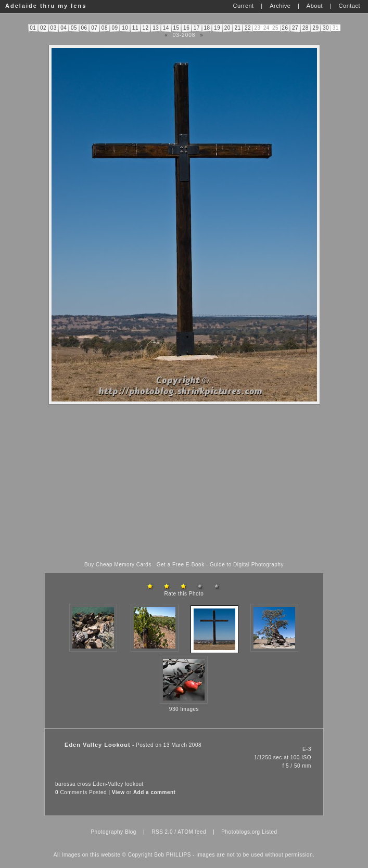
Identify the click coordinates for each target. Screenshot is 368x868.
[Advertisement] (184, 483)
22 (248, 28)
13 (156, 28)
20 (227, 28)
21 (237, 28)
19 (217, 28)
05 (74, 28)
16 (186, 28)
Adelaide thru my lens (46, 6)
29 (315, 28)
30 (326, 28)
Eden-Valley (108, 784)
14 (166, 28)
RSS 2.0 (162, 832)
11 (135, 28)
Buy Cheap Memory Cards (118, 565)
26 (285, 28)
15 (176, 28)
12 (145, 28)
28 (306, 28)
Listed (270, 832)
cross (84, 784)
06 (84, 28)
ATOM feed (192, 832)
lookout (134, 784)
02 (43, 28)
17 (197, 28)
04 (64, 28)
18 (207, 28)
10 (125, 28)
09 (115, 28)
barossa (65, 784)
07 (94, 28)
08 (105, 28)
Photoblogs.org (240, 832)
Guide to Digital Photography (247, 565)
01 (33, 28)
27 (295, 28)
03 (54, 28)
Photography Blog (113, 832)
